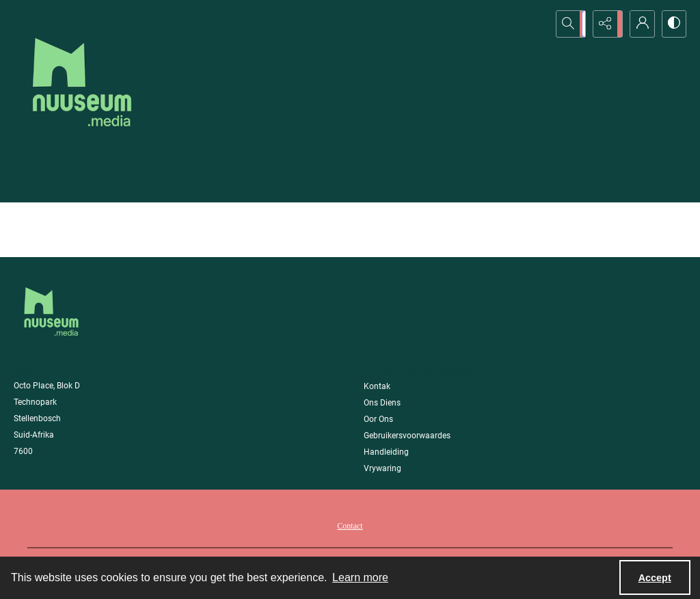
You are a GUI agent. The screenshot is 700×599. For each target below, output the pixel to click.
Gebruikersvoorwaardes (407, 436)
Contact (350, 526)
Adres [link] (28, 372)
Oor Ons (378, 419)
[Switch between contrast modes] (673, 24)
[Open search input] (570, 24)
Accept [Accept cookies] (655, 578)
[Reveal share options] (604, 24)
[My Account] (638, 24)
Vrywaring (382, 468)
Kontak (377, 386)
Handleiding (386, 452)
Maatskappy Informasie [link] (419, 372)
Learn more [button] (360, 577)
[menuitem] (350, 525)
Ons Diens (382, 403)
